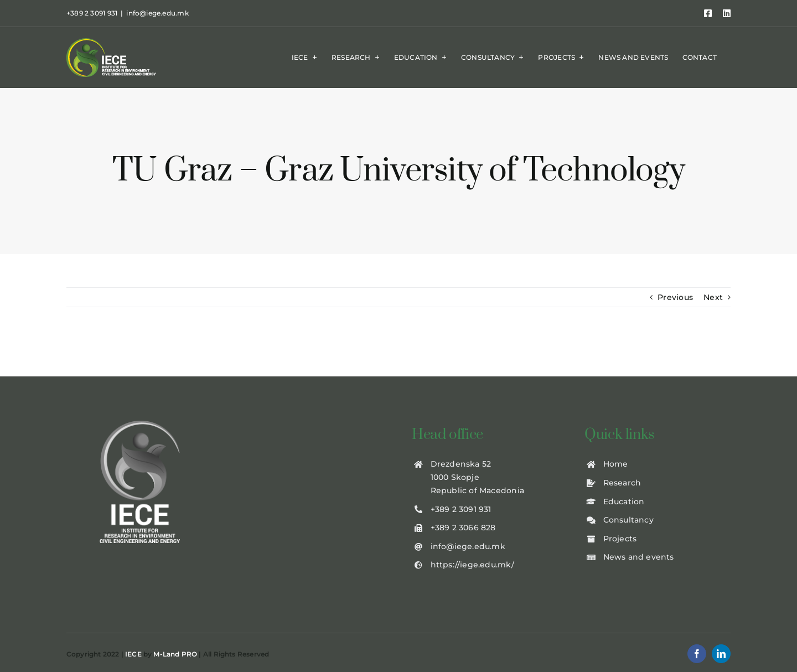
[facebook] (697, 654)
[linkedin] (721, 654)
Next (713, 297)
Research (622, 483)
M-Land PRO (175, 654)
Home (616, 464)
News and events (639, 557)
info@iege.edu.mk (157, 13)
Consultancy (628, 520)
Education (624, 502)
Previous (675, 297)
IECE (133, 654)
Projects (620, 539)
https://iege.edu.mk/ (472, 565)
